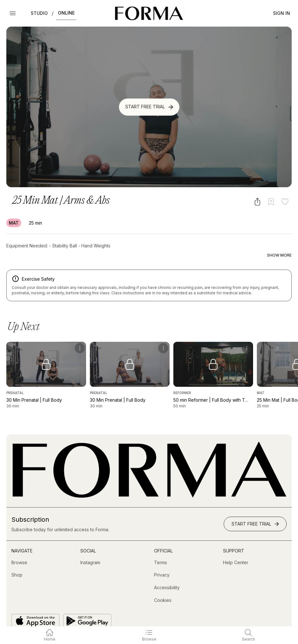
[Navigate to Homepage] (149, 13)
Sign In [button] (282, 13)
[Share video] (257, 202)
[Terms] (161, 550)
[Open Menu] (13, 13)
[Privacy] (162, 562)
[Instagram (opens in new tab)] (90, 550)
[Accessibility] (167, 575)
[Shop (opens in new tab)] (17, 562)
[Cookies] (163, 587)
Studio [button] (39, 13)
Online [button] (66, 13)
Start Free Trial (150, 107)
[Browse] (19, 550)
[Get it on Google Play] (87, 608)
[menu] (80, 335)
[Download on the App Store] (35, 608)
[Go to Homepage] (149, 484)
